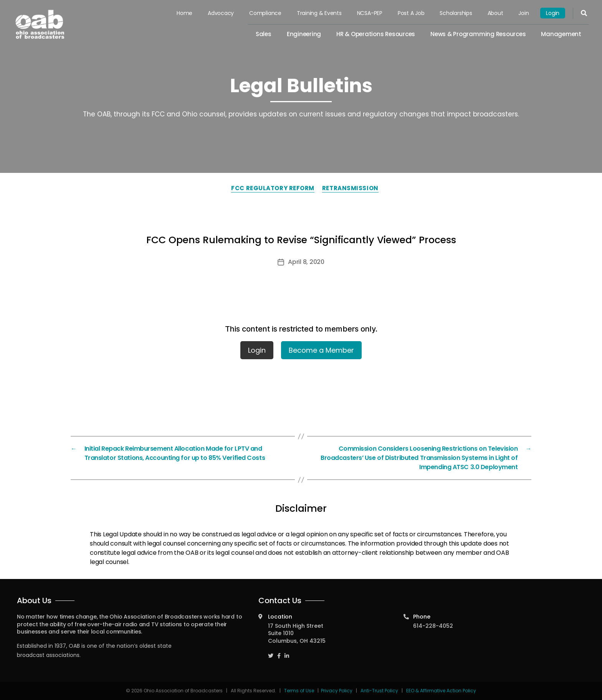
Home (184, 13)
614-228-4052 (433, 626)
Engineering (304, 34)
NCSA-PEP (370, 13)
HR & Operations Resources (376, 34)
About (495, 13)
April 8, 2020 (306, 262)
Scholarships (456, 13)
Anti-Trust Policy (379, 691)
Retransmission (350, 188)
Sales (264, 34)
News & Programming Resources (478, 34)
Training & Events (319, 13)
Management (561, 34)
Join (523, 13)
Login (553, 13)
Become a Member (321, 350)
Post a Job (411, 13)
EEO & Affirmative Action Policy (441, 691)
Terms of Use (300, 691)
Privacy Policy (337, 691)
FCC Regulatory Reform (273, 188)
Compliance (265, 13)
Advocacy (221, 13)
